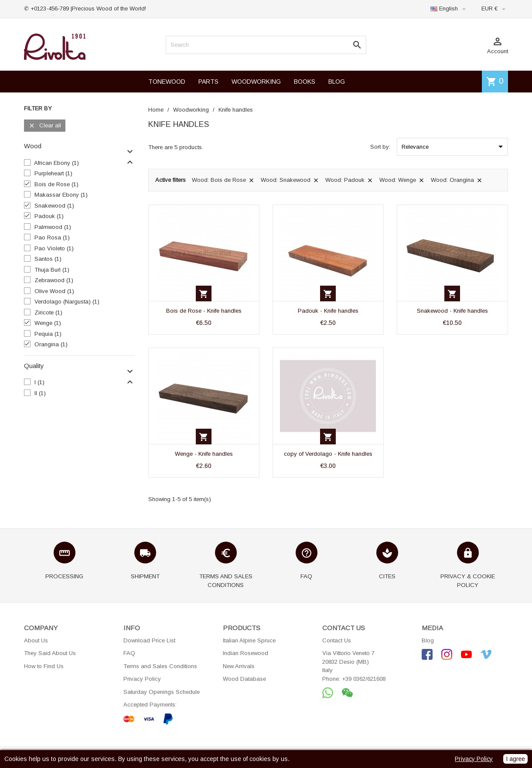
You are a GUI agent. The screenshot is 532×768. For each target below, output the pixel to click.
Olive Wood (54, 291)
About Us (36, 640)
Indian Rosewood (246, 653)
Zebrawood (54, 280)
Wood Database (244, 679)
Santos (48, 259)
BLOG (337, 82)
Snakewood (54, 206)
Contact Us (337, 640)
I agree (515, 759)
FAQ (129, 653)
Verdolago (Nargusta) (67, 302)
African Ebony (56, 163)
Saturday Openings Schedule (162, 692)
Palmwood (53, 227)
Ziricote (48, 312)
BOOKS (305, 82)
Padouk (49, 216)
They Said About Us (50, 653)
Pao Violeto (54, 248)
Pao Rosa (52, 237)
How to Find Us (44, 666)
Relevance (454, 147)
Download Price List (149, 640)
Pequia (48, 334)
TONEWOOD (167, 82)
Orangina (51, 344)
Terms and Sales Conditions (160, 666)
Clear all (45, 126)
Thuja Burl (52, 270)
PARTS (208, 82)
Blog (428, 640)
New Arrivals (239, 666)
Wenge (48, 323)
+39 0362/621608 (364, 679)
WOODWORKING (256, 82)
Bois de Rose (56, 184)
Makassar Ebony (61, 195)
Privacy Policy (142, 679)
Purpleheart (53, 173)
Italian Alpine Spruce (249, 640)
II (40, 393)
